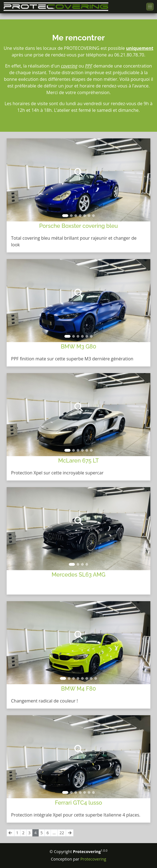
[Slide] (65, 216)
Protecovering (93, 859)
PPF (89, 67)
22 (62, 833)
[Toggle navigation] (150, 7)
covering (69, 67)
